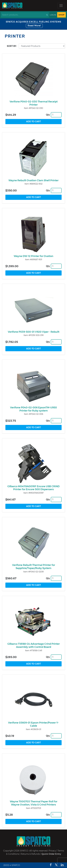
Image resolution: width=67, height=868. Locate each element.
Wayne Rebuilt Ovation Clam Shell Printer (33, 180)
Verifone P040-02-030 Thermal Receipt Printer (34, 103)
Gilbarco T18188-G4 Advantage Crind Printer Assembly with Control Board (34, 645)
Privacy (52, 851)
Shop (61, 15)
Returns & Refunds (30, 854)
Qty (48, 115)
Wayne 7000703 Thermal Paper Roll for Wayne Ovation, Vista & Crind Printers (34, 803)
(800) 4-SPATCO (12, 865)
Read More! (34, 26)
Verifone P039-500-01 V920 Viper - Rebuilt (34, 332)
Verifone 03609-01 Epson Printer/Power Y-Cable (33, 724)
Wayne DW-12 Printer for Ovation (33, 256)
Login (53, 15)
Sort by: (12, 46)
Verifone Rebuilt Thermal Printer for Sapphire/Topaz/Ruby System (34, 567)
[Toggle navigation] (61, 6)
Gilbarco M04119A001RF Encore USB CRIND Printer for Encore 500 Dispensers (33, 488)
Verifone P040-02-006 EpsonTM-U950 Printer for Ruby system (33, 409)
